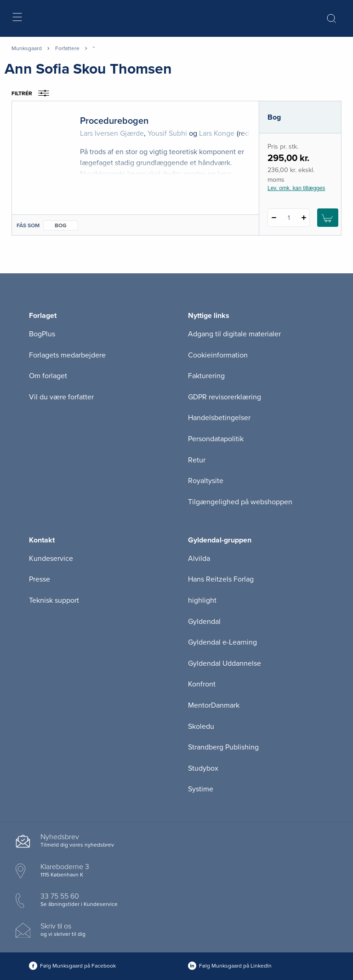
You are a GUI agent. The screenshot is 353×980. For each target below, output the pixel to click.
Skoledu (201, 726)
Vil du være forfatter (61, 397)
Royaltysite (206, 481)
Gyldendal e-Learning (222, 642)
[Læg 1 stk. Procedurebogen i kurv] (328, 218)
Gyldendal (204, 622)
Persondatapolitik (216, 439)
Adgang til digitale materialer (234, 334)
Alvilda (199, 559)
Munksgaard (27, 48)
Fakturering (206, 376)
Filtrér (33, 93)
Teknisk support (54, 600)
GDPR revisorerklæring (225, 397)
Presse (40, 579)
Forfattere (67, 48)
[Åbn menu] (17, 19)
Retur (197, 460)
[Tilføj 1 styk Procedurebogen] (304, 218)
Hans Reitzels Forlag (221, 579)
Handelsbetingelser (219, 418)
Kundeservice (51, 559)
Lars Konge (217, 133)
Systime (201, 789)
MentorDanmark (214, 705)
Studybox (203, 768)
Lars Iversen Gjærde (112, 133)
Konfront (202, 684)
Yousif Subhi (167, 133)
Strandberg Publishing (223, 747)
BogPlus (42, 334)
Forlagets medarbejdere (67, 355)
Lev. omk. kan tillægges (296, 188)
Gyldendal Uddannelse (225, 663)
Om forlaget (48, 376)
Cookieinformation (218, 355)
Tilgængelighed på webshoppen (240, 502)
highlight (202, 600)
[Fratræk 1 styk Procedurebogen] (274, 218)
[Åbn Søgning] (331, 18)
